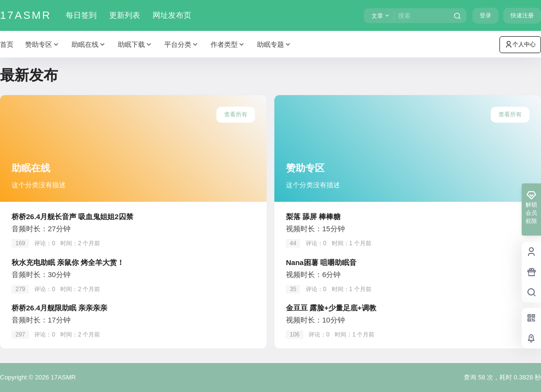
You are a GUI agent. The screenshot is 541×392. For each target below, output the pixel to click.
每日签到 (81, 15)
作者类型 (228, 45)
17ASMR (62, 377)
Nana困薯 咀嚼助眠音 (321, 262)
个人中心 (520, 44)
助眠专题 (274, 45)
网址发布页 (172, 15)
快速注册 (522, 15)
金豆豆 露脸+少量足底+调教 (331, 308)
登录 (485, 15)
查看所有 (236, 114)
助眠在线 (89, 45)
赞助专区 (43, 45)
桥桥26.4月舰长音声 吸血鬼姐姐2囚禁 (72, 217)
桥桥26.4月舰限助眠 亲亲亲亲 (59, 308)
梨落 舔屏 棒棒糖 (313, 217)
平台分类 (182, 45)
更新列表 (125, 15)
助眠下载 (135, 45)
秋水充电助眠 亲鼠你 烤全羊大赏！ (68, 262)
